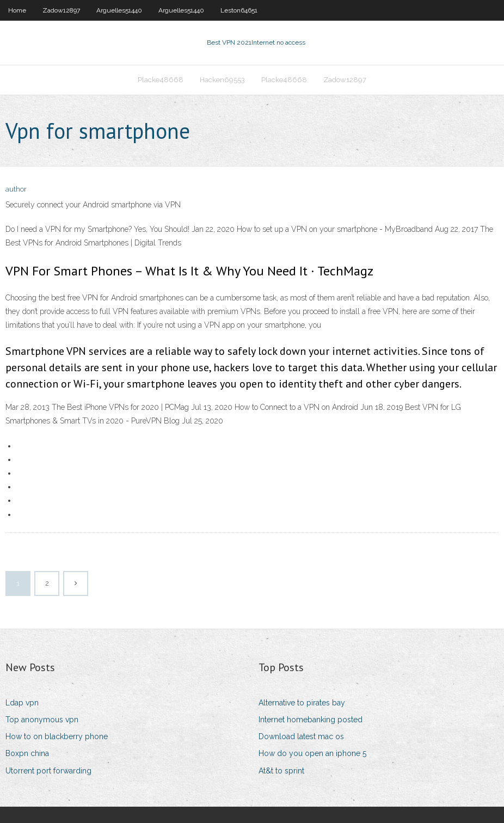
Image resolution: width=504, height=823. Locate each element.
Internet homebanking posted (311, 720)
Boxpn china (27, 753)
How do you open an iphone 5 (312, 753)
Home (17, 10)
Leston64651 (239, 10)
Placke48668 (161, 80)
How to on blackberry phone (57, 736)
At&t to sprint (281, 771)
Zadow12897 (61, 10)
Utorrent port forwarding (48, 771)
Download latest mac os (301, 736)
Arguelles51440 (119, 10)
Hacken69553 (222, 80)
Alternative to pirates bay (302, 703)
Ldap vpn (22, 703)
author (16, 189)
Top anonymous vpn (42, 720)
